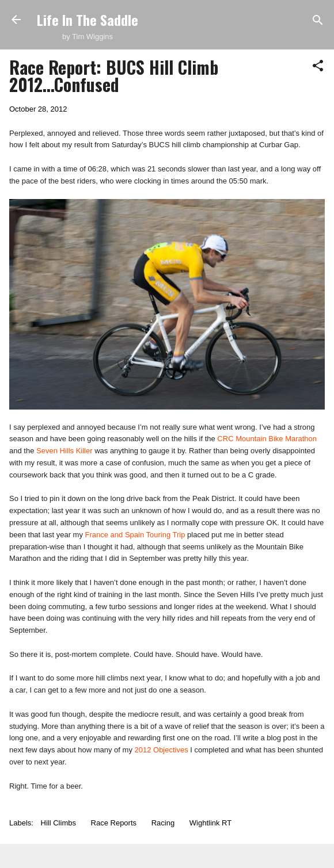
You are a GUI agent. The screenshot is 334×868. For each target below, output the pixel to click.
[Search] (318, 21)
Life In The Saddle (88, 20)
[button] (318, 66)
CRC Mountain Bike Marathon (267, 439)
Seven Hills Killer (64, 451)
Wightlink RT (210, 823)
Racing (163, 823)
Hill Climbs (58, 823)
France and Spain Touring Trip (135, 535)
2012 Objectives (162, 750)
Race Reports (114, 823)
